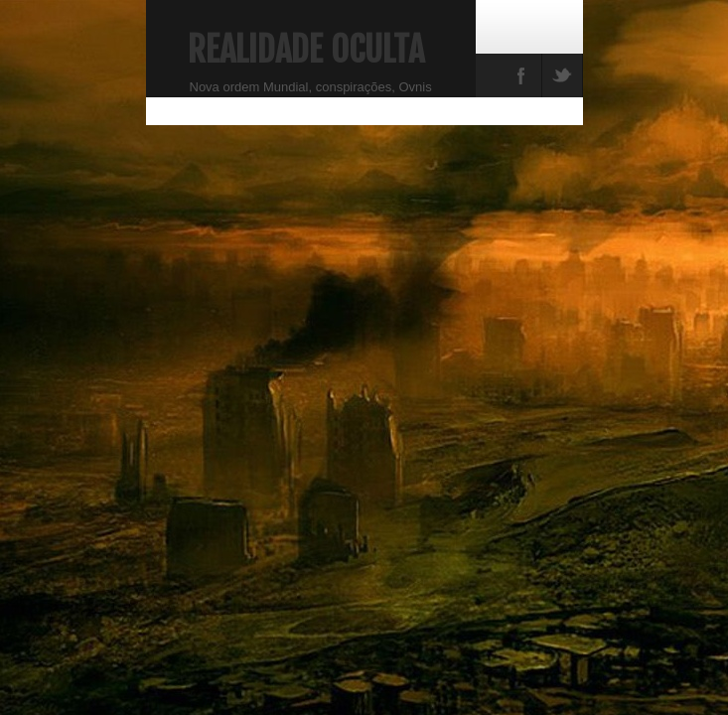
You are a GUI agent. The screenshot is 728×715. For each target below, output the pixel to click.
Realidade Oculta (306, 50)
